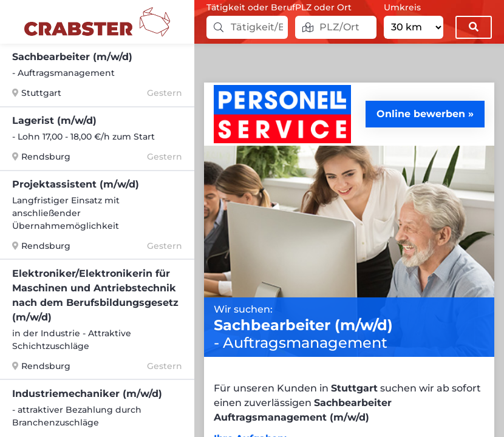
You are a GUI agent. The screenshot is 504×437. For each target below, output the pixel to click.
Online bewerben (421, 114)
